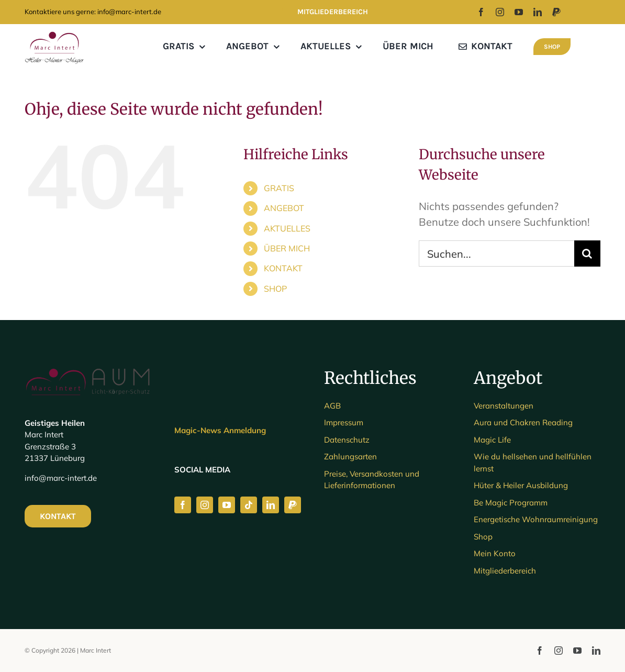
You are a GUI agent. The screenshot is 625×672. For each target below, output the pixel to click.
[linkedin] (538, 12)
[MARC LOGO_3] (54, 34)
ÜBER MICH (287, 248)
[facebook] (481, 12)
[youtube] (519, 12)
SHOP (275, 289)
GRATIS (279, 188)
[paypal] (556, 12)
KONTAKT (283, 268)
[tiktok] (249, 505)
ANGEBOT (284, 208)
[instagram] (500, 12)
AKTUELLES (287, 228)
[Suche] (587, 254)
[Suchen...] (496, 254)
